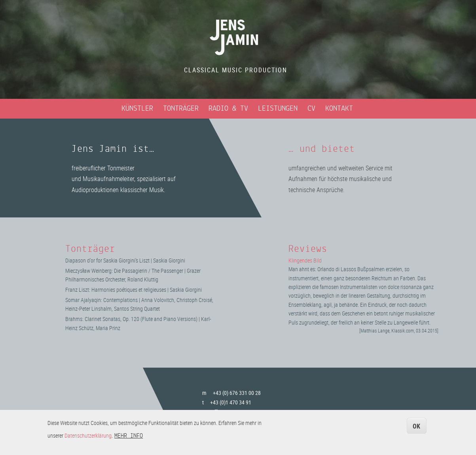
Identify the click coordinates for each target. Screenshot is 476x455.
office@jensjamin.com (236, 412)
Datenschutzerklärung (88, 438)
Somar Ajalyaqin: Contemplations (101, 300)
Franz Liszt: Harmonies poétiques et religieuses (116, 290)
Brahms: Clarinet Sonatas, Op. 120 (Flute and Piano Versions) (131, 319)
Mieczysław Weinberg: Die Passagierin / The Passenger (124, 271)
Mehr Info (129, 439)
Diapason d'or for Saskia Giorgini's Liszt (107, 260)
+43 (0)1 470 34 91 (231, 402)
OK (416, 429)
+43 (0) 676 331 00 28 (237, 393)
